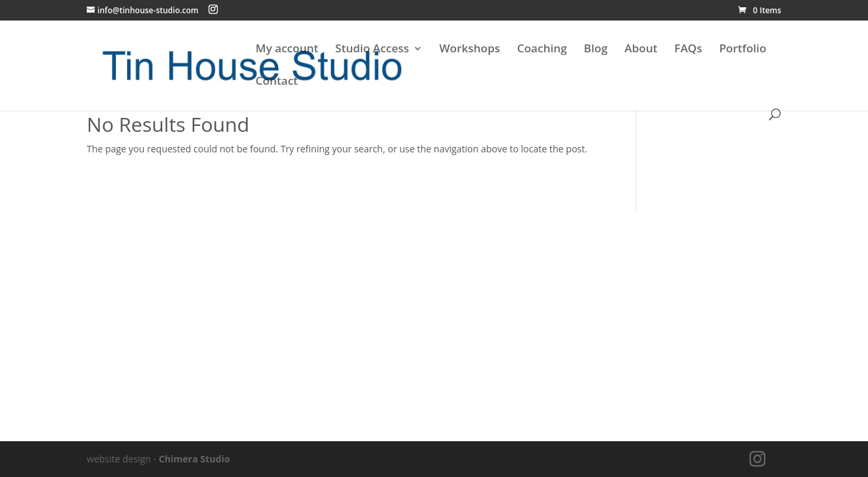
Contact (277, 82)
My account (287, 50)
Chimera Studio (195, 459)
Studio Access (372, 50)
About (641, 50)
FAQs (689, 50)
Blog (596, 50)
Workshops (469, 50)
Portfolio (743, 50)
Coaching (542, 50)
